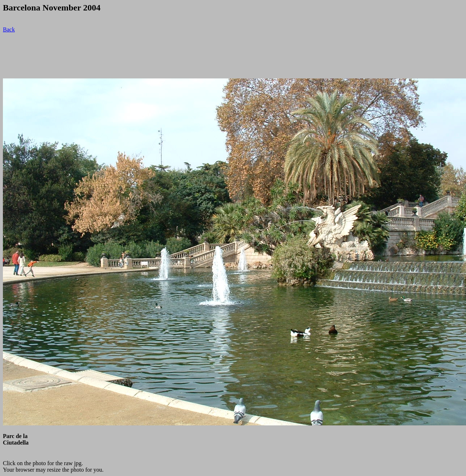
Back (9, 29)
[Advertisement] (135, 56)
